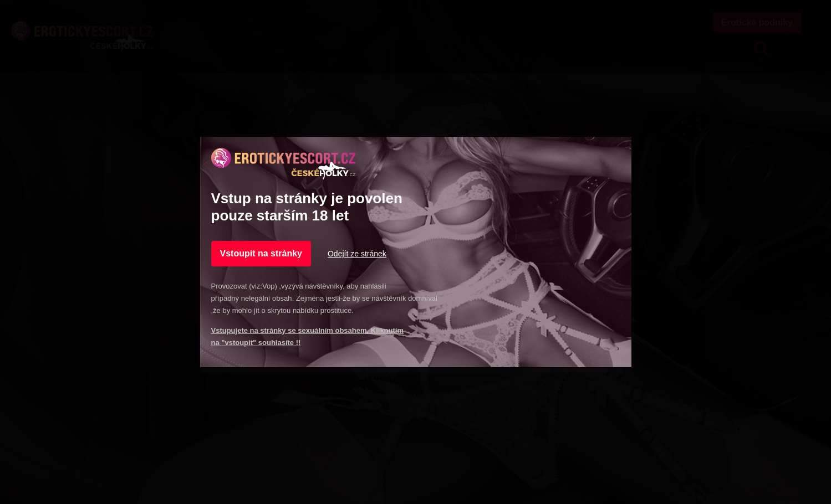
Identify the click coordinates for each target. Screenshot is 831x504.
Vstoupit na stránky (261, 253)
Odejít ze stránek (357, 254)
